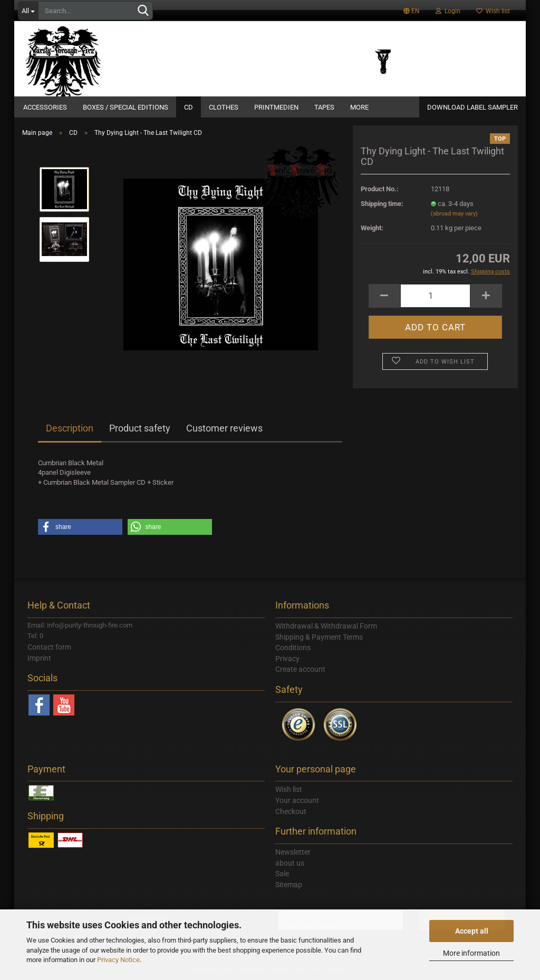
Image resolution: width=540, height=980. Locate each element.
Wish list (493, 11)
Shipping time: (382, 204)
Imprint (39, 658)
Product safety (140, 428)
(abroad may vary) (454, 214)
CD (189, 107)
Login (448, 11)
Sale (282, 874)
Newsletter (293, 852)
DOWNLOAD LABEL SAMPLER (472, 107)
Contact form (49, 647)
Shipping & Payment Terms (319, 637)
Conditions (293, 648)
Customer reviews (224, 428)
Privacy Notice (118, 960)
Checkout (291, 811)
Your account (297, 800)
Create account (300, 669)
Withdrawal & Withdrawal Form (326, 626)
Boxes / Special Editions (126, 107)
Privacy (287, 659)
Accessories (45, 107)
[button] (80, 527)
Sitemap (289, 885)
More (359, 107)
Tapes (324, 107)
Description (70, 428)
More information (471, 953)
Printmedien (276, 107)
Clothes (224, 107)
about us (290, 863)
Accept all (472, 931)
